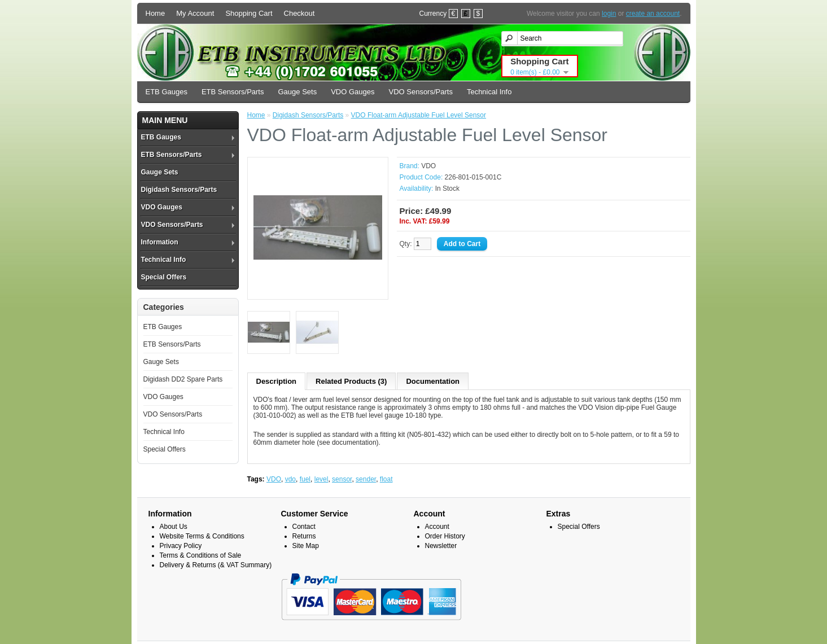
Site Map (306, 546)
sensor (342, 479)
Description (277, 381)
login (609, 14)
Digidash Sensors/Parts (179, 190)
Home (156, 13)
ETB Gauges (167, 92)
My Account (195, 13)
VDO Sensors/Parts (420, 92)
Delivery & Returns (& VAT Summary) (216, 565)
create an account (653, 14)
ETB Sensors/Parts (233, 92)
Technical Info (489, 92)
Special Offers (164, 277)
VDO (428, 166)
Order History (445, 536)
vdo (290, 479)
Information (160, 242)
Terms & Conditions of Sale (201, 555)
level (321, 479)
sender (366, 479)
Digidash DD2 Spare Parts (183, 379)
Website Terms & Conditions (202, 536)
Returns (304, 536)
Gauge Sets (297, 92)
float (386, 479)
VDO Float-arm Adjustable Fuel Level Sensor (419, 115)
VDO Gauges (353, 92)
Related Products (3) (351, 381)
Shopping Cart (249, 13)
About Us (174, 527)
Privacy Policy (181, 546)
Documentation (433, 381)
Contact (304, 527)
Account (437, 527)
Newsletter (441, 546)
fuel (305, 479)
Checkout (299, 13)
